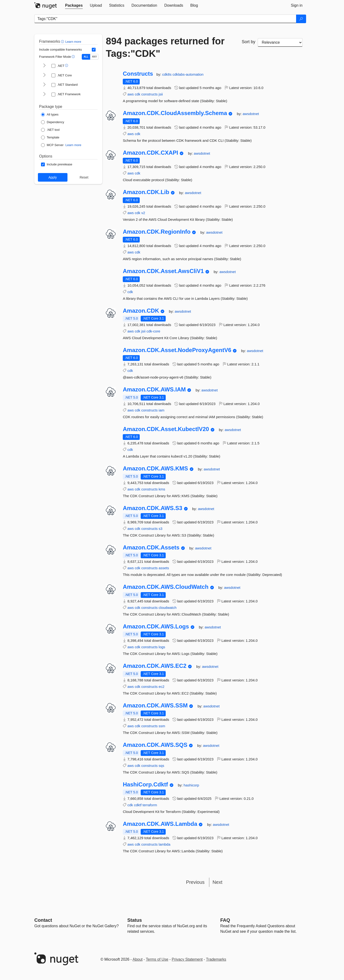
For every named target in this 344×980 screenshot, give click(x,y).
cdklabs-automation (188, 74)
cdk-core (153, 331)
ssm (162, 726)
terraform (150, 805)
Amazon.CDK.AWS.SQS (155, 745)
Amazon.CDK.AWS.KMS (155, 469)
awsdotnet (251, 114)
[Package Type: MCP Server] (52, 145)
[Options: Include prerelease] (57, 164)
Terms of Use (157, 959)
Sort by (249, 42)
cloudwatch (167, 608)
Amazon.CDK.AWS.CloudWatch (166, 587)
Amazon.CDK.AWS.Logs (156, 627)
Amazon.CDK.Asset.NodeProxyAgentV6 (177, 350)
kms (162, 489)
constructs (149, 94)
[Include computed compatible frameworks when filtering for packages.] (94, 50)
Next (218, 882)
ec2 (161, 687)
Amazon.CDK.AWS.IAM (154, 390)
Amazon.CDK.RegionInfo (157, 232)
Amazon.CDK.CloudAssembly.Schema (175, 113)
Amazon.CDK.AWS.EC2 (155, 666)
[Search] (301, 19)
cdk (137, 94)
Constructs (138, 74)
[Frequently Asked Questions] (225, 920)
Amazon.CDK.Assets (151, 548)
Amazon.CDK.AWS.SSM (155, 706)
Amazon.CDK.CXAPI (150, 153)
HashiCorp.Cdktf (145, 785)
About (138, 959)
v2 (143, 213)
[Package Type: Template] (50, 137)
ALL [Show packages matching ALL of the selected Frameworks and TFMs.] (86, 57)
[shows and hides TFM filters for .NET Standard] (44, 85)
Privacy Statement (187, 959)
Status (135, 920)
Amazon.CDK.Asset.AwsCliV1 (163, 271)
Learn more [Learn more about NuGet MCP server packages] (73, 145)
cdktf (138, 805)
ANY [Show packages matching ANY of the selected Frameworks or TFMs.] (95, 57)
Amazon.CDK (141, 311)
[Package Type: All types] (50, 115)
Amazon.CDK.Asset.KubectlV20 (166, 429)
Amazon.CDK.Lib (146, 192)
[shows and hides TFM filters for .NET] (44, 66)
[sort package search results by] (280, 42)
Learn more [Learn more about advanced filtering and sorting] (73, 42)
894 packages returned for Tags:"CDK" (165, 47)
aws (131, 94)
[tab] (74, 5)
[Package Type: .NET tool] (50, 130)
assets (164, 568)
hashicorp (191, 785)
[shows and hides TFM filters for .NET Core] (44, 75)
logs (162, 647)
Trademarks (216, 959)
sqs (161, 766)
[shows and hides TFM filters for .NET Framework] (44, 95)
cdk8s (167, 74)
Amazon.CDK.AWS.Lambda (160, 824)
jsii (161, 94)
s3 (160, 529)
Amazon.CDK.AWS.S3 (152, 508)
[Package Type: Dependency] (53, 122)
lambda (164, 844)
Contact (43, 920)
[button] (63, 41)
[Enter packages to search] (165, 19)
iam (161, 410)
